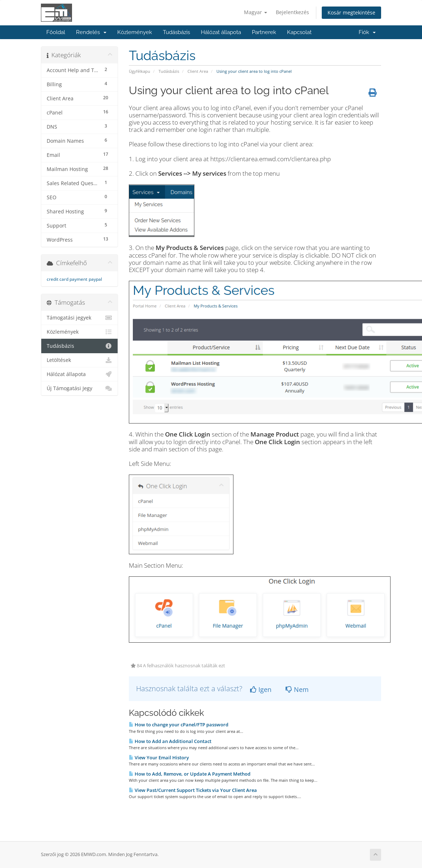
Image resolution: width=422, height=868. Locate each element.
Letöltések (79, 360)
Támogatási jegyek (79, 318)
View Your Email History (159, 758)
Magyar (256, 12)
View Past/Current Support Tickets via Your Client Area (193, 790)
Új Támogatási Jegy (79, 388)
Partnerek (264, 32)
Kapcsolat (299, 32)
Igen (261, 689)
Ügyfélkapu (140, 71)
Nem (297, 689)
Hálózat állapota (221, 32)
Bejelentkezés (292, 12)
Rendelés (91, 32)
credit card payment (67, 279)
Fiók (367, 32)
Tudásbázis (176, 32)
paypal (95, 279)
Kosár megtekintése (351, 12)
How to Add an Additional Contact (170, 741)
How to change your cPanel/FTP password (179, 725)
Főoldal (56, 32)
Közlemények (135, 32)
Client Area (198, 71)
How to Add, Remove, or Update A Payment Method (190, 774)
